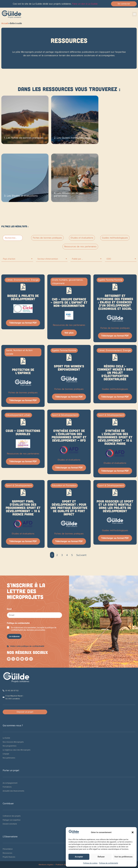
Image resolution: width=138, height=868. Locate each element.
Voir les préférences (123, 857)
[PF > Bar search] (13, 238)
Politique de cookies (90, 863)
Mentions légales (46, 865)
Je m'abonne (14, 636)
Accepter (79, 857)
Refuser (101, 857)
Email (10, 609)
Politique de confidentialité (108, 863)
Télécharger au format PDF (23, 323)
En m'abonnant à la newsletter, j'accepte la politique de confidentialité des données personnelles (34, 629)
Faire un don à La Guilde (85, 4)
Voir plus (69, 333)
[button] (133, 832)
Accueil (5, 23)
